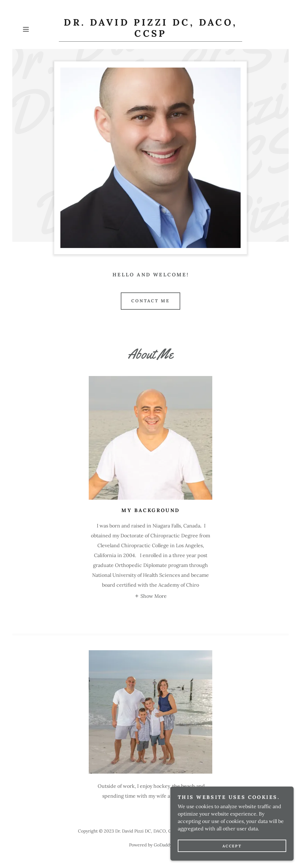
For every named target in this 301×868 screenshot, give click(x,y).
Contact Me (150, 301)
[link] (150, 35)
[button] (39, 29)
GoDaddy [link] (163, 845)
